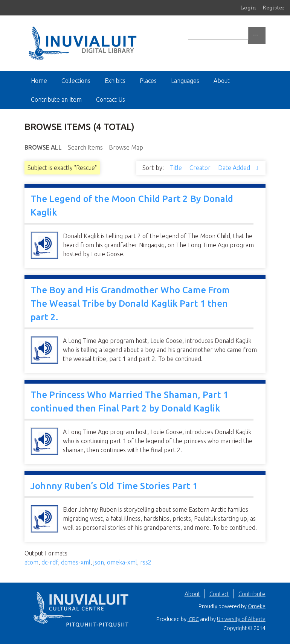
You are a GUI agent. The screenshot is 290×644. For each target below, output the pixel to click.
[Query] (227, 33)
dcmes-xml (76, 562)
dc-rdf (50, 562)
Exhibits (115, 81)
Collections (76, 81)
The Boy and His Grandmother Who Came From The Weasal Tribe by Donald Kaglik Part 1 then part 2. (130, 304)
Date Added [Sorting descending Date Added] (235, 168)
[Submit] (264, 33)
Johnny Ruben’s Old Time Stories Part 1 (114, 486)
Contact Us (111, 99)
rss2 (146, 562)
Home (39, 81)
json (99, 562)
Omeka (257, 606)
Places (148, 81)
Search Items (85, 147)
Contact (219, 594)
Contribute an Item (56, 99)
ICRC (193, 619)
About (222, 81)
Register (274, 8)
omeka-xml (122, 562)
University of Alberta (241, 619)
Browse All (43, 147)
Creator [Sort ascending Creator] (201, 168)
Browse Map (126, 147)
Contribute (252, 594)
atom (31, 562)
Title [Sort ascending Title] (177, 168)
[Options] (257, 35)
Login (248, 8)
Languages (185, 81)
